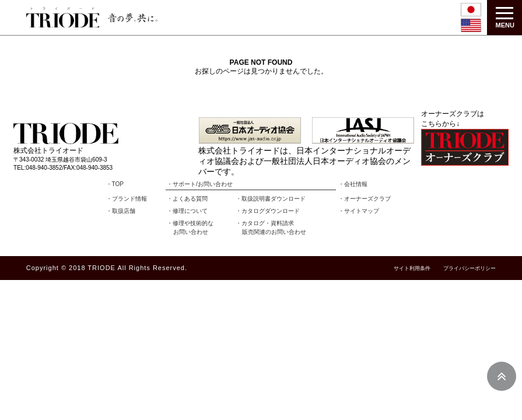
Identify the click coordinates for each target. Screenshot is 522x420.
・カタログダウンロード (268, 211)
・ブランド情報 (127, 199)
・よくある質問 (187, 199)
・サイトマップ (359, 211)
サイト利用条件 (412, 269)
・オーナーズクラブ (365, 199)
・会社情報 (353, 184)
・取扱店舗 (121, 211)
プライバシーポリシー (470, 269)
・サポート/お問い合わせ (200, 184)
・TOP (115, 184)
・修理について (187, 211)
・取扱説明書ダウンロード (271, 199)
